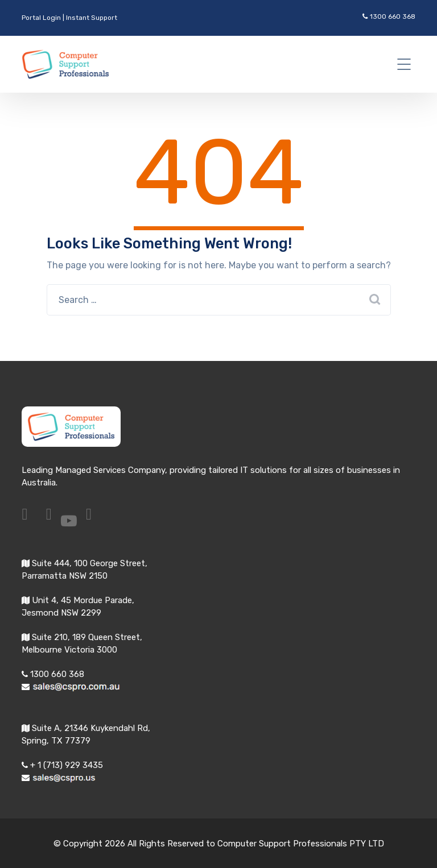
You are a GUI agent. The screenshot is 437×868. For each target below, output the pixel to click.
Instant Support (92, 18)
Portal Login (41, 18)
